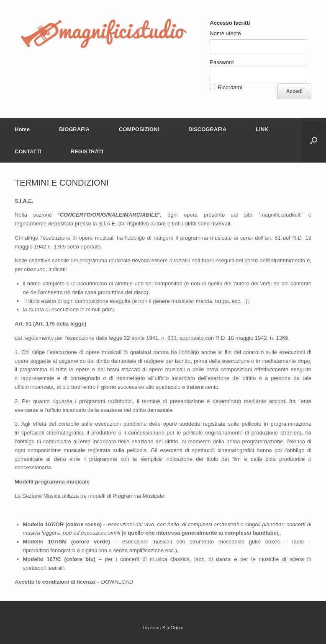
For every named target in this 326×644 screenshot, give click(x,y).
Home (22, 129)
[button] (314, 140)
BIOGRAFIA (74, 129)
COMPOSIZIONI (139, 129)
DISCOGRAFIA (207, 129)
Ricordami (230, 87)
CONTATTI (28, 151)
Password (222, 62)
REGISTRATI (87, 151)
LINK (262, 129)
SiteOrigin (173, 628)
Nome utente (225, 33)
